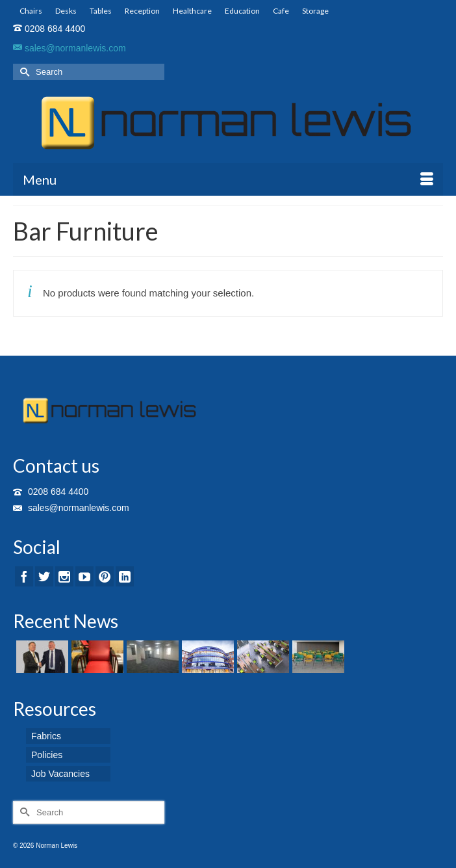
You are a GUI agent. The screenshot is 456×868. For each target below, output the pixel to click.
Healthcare (192, 11)
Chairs (31, 11)
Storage (315, 11)
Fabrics (46, 736)
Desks (66, 11)
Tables (101, 11)
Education (242, 11)
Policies (47, 755)
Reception (142, 11)
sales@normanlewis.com (70, 48)
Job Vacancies (60, 774)
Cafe (281, 11)
